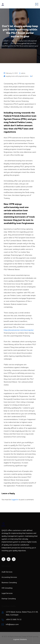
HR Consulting (7, 588)
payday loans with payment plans (17, 76)
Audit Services (7, 572)
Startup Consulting (9, 599)
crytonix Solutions (20, 639)
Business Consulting (9, 582)
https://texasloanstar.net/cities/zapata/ (19, 330)
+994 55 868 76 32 (14, 619)
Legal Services (7, 593)
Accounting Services (9, 577)
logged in (15, 500)
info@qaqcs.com (12, 624)
